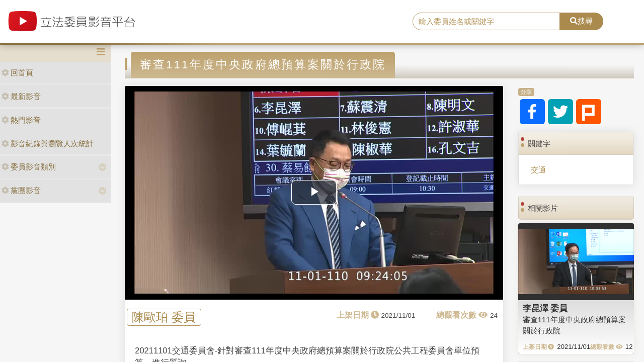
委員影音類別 (29, 167)
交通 (538, 170)
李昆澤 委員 (545, 308)
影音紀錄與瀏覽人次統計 (48, 144)
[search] (486, 22)
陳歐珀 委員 (164, 318)
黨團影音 (21, 190)
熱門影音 (21, 120)
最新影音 (21, 96)
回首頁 (17, 73)
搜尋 (581, 21)
